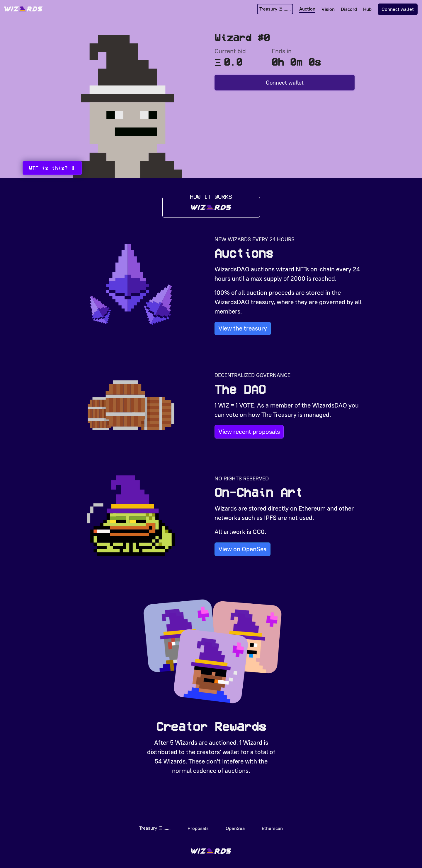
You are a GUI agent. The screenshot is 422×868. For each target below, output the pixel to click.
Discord (349, 9)
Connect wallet (398, 9)
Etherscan (272, 826)
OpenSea (235, 826)
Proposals (198, 826)
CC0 (259, 530)
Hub (367, 9)
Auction (307, 9)
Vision (328, 9)
